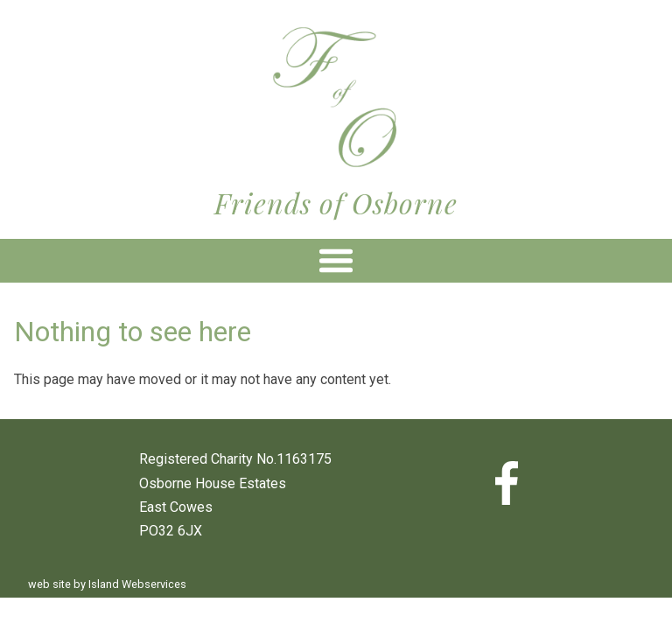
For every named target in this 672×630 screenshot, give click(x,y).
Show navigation (336, 261)
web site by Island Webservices (107, 584)
